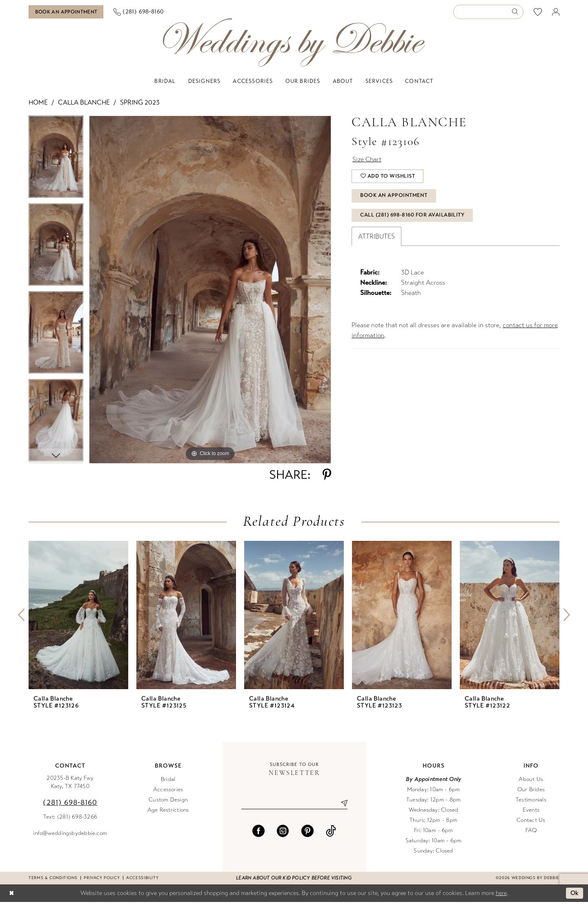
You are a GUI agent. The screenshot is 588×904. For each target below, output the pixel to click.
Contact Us (531, 822)
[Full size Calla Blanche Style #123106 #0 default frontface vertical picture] (210, 291)
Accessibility (142, 879)
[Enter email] (294, 805)
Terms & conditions (53, 879)
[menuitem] (69, 13)
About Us (531, 781)
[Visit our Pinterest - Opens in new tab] (307, 833)
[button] (556, 13)
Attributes (376, 242)
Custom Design (168, 801)
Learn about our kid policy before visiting (294, 879)
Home (38, 104)
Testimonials (531, 801)
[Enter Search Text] (488, 13)
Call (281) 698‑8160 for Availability (413, 221)
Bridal (168, 781)
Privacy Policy (102, 879)
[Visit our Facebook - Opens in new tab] (258, 833)
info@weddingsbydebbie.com (70, 835)
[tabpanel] (56, 161)
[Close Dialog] (12, 895)
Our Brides (531, 791)
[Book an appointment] (69, 13)
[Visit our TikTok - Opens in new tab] (331, 833)
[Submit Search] (518, 13)
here (501, 895)
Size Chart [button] (368, 162)
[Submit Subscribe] (341, 805)
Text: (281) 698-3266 (70, 818)
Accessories (168, 791)
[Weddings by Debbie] (294, 44)
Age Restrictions (168, 811)
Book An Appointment (395, 200)
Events (531, 811)
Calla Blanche (84, 104)
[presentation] (78, 617)
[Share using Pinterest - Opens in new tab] (327, 476)
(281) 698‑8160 (70, 804)
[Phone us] (144, 13)
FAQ (531, 832)
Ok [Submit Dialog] (575, 895)
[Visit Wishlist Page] (538, 13)
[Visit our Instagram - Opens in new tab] (283, 833)
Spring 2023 (140, 104)
